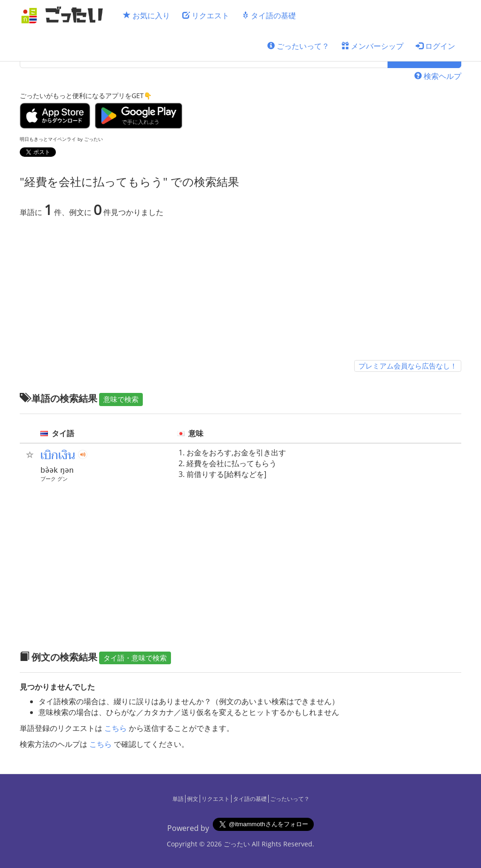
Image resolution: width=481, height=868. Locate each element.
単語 (178, 799)
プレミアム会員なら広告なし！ (408, 366)
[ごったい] (65, 15)
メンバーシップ (372, 46)
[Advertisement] (240, 291)
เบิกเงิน (58, 455)
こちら (116, 728)
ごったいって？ (298, 46)
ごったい (237, 844)
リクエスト (206, 15)
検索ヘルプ (438, 76)
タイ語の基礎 (269, 15)
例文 (193, 799)
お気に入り (147, 15)
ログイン (435, 46)
